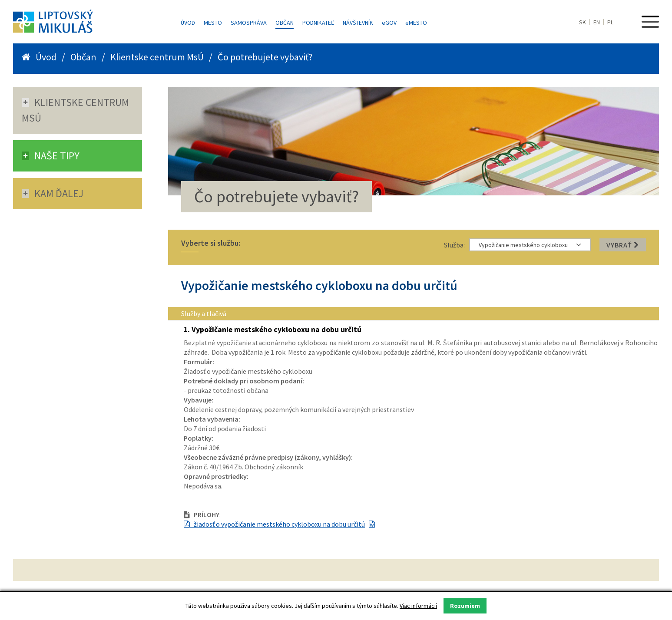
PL (610, 22)
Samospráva (249, 23)
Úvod (188, 23)
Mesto (213, 23)
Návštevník (358, 23)
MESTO (416, 23)
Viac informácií (418, 606)
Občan (285, 23)
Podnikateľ (318, 23)
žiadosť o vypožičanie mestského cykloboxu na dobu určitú (274, 524)
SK (583, 22)
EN (597, 22)
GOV (389, 23)
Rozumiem (465, 606)
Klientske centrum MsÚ (157, 57)
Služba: (454, 245)
